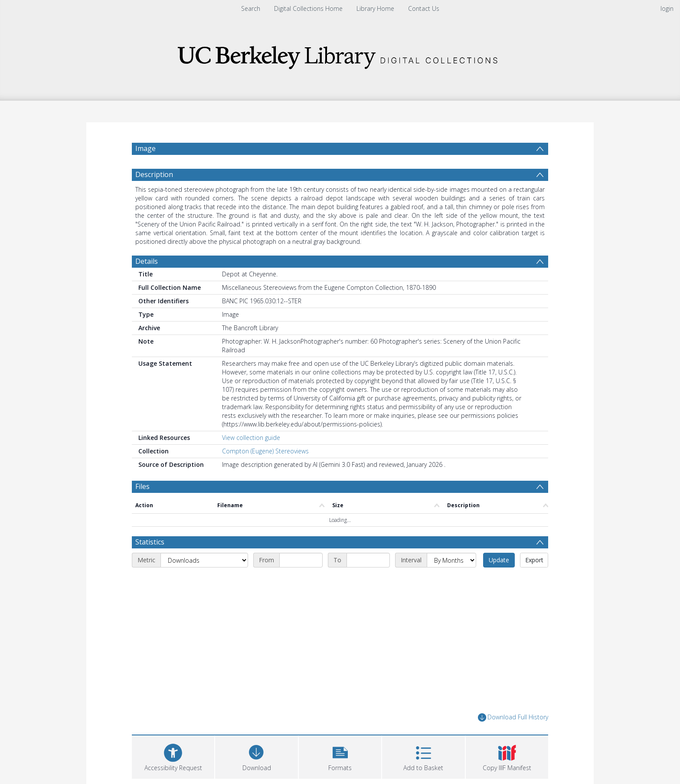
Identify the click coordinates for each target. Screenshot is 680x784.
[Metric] (204, 560)
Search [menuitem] (251, 8)
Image (145, 148)
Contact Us (424, 8)
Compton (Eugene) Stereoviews (265, 451)
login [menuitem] (667, 8)
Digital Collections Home (308, 8)
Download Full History (513, 717)
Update (499, 560)
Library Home (375, 8)
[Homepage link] (340, 55)
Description (154, 174)
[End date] (368, 560)
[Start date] (301, 560)
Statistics (150, 542)
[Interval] (451, 560)
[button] (340, 756)
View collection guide (251, 438)
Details (147, 261)
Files (142, 486)
